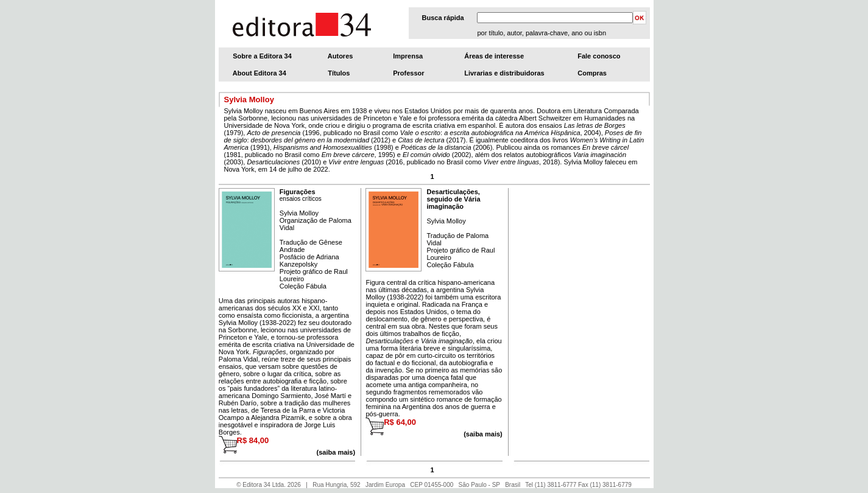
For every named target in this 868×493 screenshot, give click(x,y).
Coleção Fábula (303, 286)
